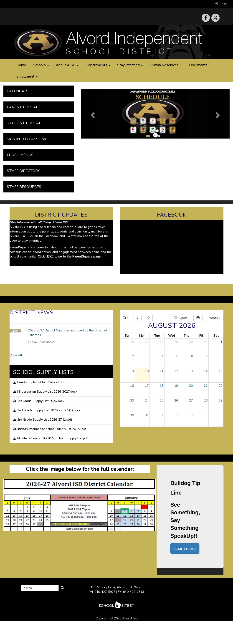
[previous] (138, 318)
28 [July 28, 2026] (162, 342)
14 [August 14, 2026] (206, 371)
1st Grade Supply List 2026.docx (39, 401)
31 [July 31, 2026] (206, 342)
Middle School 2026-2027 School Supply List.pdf (51, 438)
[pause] (155, 135)
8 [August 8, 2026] (221, 356)
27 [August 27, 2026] (191, 400)
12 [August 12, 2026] (176, 371)
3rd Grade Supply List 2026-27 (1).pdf (43, 420)
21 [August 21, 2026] (206, 386)
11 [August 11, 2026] (162, 371)
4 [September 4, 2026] (207, 415)
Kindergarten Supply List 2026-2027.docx (45, 392)
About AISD (67, 65)
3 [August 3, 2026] (148, 356)
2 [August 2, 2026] (133, 356)
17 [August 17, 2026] (147, 386)
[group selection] (126, 318)
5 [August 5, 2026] (177, 356)
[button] (92, 114)
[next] (149, 318)
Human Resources (164, 65)
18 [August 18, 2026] (162, 386)
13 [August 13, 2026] (191, 371)
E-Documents (196, 65)
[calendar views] (215, 318)
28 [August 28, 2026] (206, 400)
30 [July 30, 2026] (191, 342)
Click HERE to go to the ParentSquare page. (70, 256)
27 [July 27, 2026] (147, 342)
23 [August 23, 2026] (132, 400)
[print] (198, 318)
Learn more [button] (185, 548)
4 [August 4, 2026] (162, 356)
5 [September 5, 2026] (221, 415)
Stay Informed (130, 65)
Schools (41, 65)
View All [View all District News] (16, 355)
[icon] (215, 18)
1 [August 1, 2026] (221, 342)
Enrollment (27, 76)
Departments (98, 65)
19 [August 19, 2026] (176, 386)
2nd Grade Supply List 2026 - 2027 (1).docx (47, 410)
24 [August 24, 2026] (147, 400)
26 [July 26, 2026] (132, 342)
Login (222, 3)
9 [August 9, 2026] (133, 371)
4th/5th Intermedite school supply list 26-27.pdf (50, 429)
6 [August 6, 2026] (192, 356)
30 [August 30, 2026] (132, 415)
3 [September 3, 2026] (192, 415)
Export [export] (181, 318)
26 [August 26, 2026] (176, 400)
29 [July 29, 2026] (176, 342)
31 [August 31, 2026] (147, 415)
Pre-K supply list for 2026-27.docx (40, 382)
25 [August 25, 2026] (162, 400)
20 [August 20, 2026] (191, 386)
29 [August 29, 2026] (220, 400)
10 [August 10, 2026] (147, 371)
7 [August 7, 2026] (207, 356)
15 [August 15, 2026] (220, 371)
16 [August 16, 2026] (132, 386)
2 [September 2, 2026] (177, 415)
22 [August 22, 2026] (220, 386)
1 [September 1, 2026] (162, 415)
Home (21, 65)
